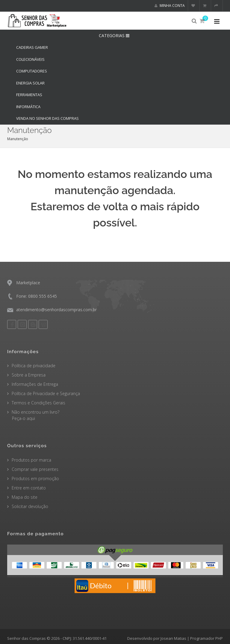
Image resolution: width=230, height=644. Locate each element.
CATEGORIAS (115, 35)
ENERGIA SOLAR (30, 83)
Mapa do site (25, 497)
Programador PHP (206, 638)
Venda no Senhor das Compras (47, 118)
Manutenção (18, 139)
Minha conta (170, 6)
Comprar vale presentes (35, 469)
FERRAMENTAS (29, 95)
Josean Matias (173, 638)
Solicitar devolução (30, 506)
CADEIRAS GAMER (32, 47)
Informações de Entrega (35, 384)
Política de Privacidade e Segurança (46, 393)
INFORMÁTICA (28, 107)
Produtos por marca (31, 460)
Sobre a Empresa (29, 375)
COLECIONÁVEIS (30, 59)
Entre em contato (29, 488)
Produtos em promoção (35, 479)
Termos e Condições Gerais (38, 403)
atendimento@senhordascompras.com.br (56, 310)
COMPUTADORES (32, 71)
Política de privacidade (34, 366)
